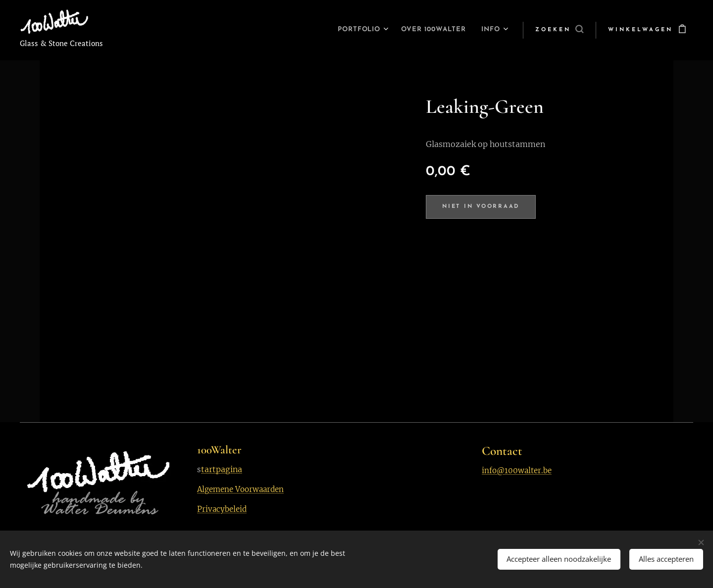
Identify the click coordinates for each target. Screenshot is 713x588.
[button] (559, 30)
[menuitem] (346, 30)
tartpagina (222, 469)
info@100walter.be (517, 470)
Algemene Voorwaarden (240, 489)
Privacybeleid (222, 509)
